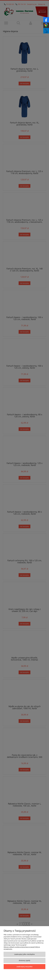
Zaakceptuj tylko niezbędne (24, 954)
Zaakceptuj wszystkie (24, 967)
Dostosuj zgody (25, 960)
